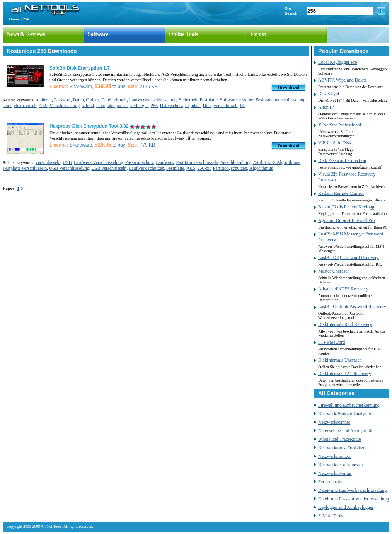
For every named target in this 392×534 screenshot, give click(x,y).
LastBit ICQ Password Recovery (349, 258)
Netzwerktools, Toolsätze (342, 448)
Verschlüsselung (65, 106)
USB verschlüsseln (109, 168)
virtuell (120, 100)
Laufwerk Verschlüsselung (98, 162)
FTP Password (331, 342)
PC (243, 106)
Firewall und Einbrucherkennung (349, 405)
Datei (106, 100)
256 (154, 106)
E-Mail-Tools (331, 516)
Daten (78, 100)
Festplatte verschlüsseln (25, 168)
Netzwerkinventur (335, 473)
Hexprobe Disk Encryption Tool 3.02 (89, 126)
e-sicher (246, 100)
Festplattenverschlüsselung (280, 100)
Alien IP (326, 107)
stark (7, 106)
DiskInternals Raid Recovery (345, 324)
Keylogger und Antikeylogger (346, 507)
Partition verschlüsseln (197, 162)
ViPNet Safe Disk (335, 143)
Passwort (62, 100)
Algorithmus (261, 168)
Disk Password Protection (342, 160)
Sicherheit (188, 100)
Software (98, 34)
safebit (88, 106)
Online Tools (183, 34)
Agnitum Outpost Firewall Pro (346, 220)
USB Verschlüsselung (69, 168)
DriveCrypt (329, 94)
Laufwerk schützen (147, 168)
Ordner (92, 100)
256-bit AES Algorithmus (276, 162)
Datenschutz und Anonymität (345, 431)
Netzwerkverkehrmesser (341, 465)
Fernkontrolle (331, 482)
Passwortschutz (140, 162)
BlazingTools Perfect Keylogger (348, 207)
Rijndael (193, 106)
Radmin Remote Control (341, 193)
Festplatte (209, 100)
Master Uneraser (334, 271)
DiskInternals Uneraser (340, 360)
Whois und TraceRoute (340, 439)
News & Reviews (26, 34)
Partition (221, 168)
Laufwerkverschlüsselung (153, 100)
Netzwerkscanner (334, 422)
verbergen (140, 106)
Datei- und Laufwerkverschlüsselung (352, 490)
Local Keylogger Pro (338, 62)
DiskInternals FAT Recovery (345, 374)
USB (67, 162)
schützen (44, 100)
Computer (106, 106)
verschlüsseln (48, 162)
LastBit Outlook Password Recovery (352, 307)
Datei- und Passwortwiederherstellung (354, 499)
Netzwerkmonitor (335, 456)
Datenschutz (171, 106)
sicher (123, 106)
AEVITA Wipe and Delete (343, 80)
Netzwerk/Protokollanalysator (346, 414)
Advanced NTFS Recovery (343, 289)
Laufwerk (165, 162)
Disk (207, 106)
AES (43, 106)
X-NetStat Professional (340, 125)
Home (14, 19)
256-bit (204, 168)
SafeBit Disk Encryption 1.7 (80, 68)
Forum (258, 34)
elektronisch (25, 106)
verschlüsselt (226, 106)
